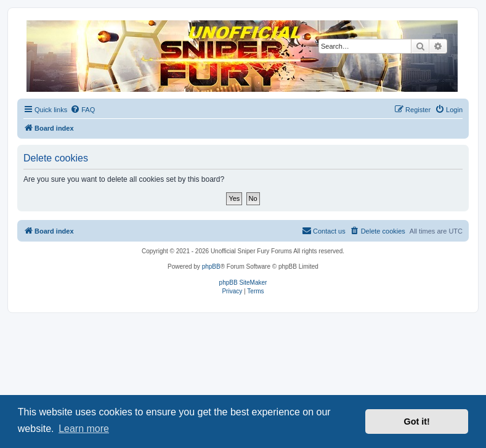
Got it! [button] (417, 422)
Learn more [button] (84, 429)
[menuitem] (83, 110)
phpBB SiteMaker (243, 283)
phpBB (211, 267)
